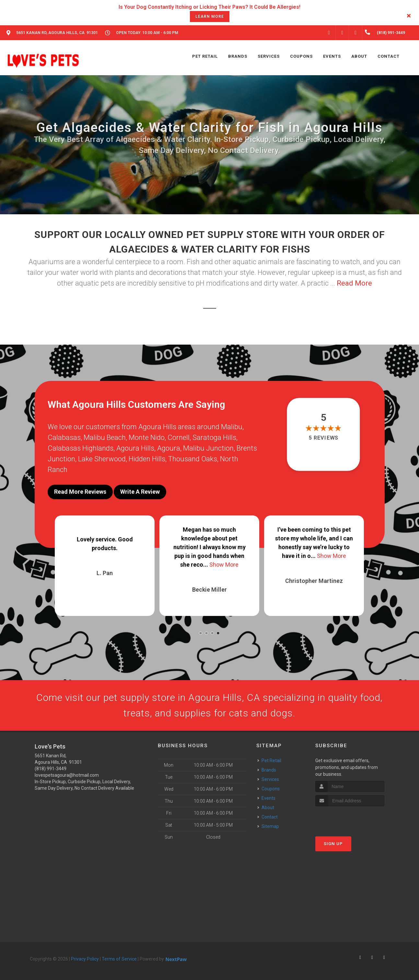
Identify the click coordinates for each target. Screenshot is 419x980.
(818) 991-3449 (51, 769)
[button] (201, 633)
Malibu (232, 427)
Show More (224, 565)
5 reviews (324, 438)
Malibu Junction (208, 448)
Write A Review (140, 492)
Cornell (179, 437)
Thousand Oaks (193, 459)
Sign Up (333, 844)
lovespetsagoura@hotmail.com (67, 775)
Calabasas (64, 437)
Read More (354, 283)
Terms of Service (119, 959)
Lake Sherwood (102, 459)
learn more (210, 17)
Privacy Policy (85, 959)
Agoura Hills (135, 448)
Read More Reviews (80, 492)
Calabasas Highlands (81, 448)
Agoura (169, 448)
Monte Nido (147, 437)
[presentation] (350, 818)
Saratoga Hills (214, 437)
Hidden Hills (147, 459)
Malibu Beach (105, 437)
